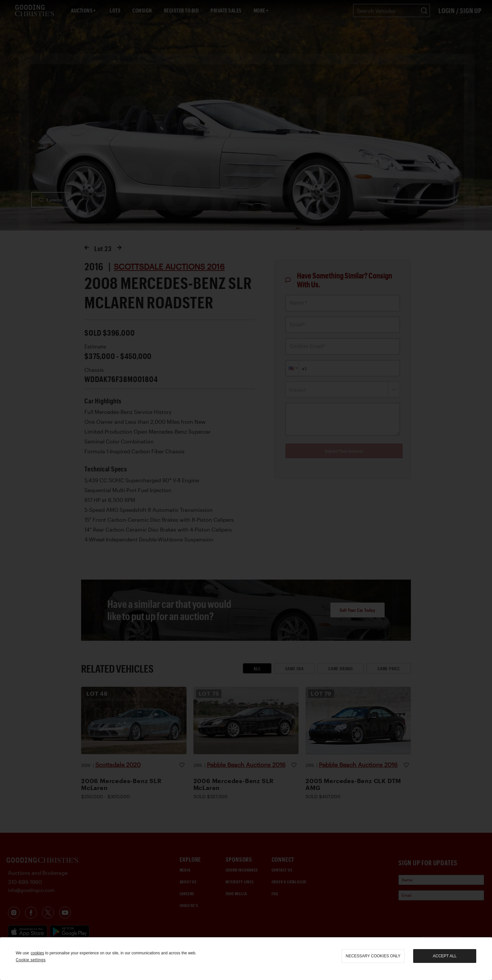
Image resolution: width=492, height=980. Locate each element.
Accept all (445, 956)
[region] (246, 959)
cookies (37, 953)
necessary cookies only (373, 956)
